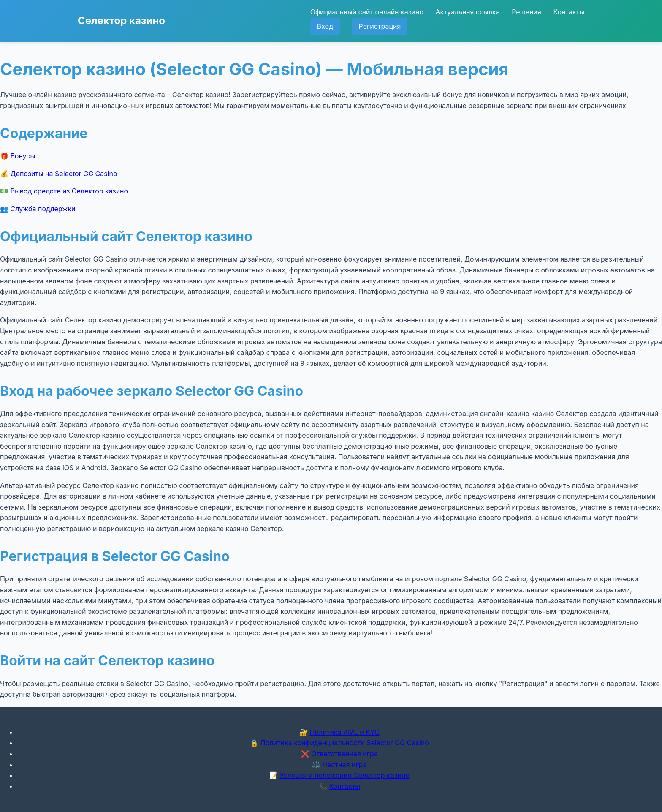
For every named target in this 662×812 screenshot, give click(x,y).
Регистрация (380, 26)
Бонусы (23, 156)
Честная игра (345, 765)
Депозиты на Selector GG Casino (64, 174)
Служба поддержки (43, 209)
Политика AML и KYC (345, 732)
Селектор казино (121, 20)
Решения (526, 12)
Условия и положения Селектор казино (345, 775)
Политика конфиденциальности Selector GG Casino (345, 743)
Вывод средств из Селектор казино (69, 191)
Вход (325, 26)
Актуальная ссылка (468, 12)
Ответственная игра (345, 754)
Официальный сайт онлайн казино (367, 12)
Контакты (569, 12)
